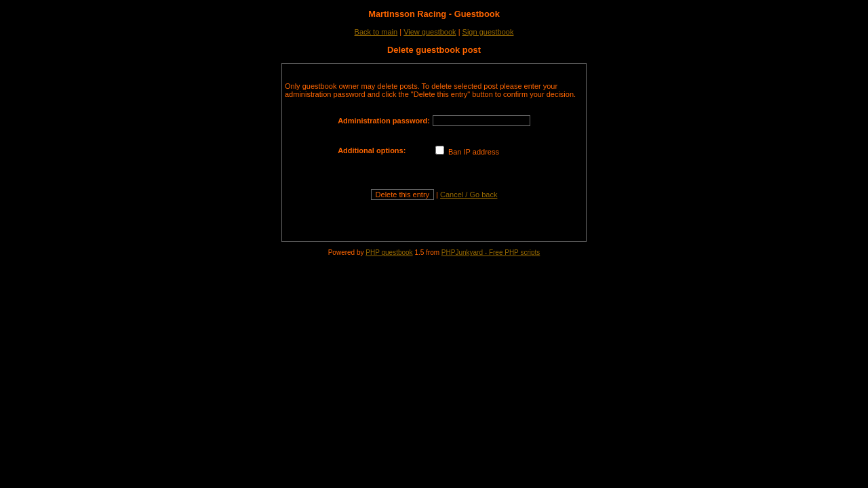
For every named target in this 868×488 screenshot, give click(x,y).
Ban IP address (467, 152)
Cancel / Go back (469, 195)
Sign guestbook (488, 32)
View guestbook (430, 32)
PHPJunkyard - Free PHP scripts (491, 252)
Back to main (376, 32)
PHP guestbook (389, 252)
